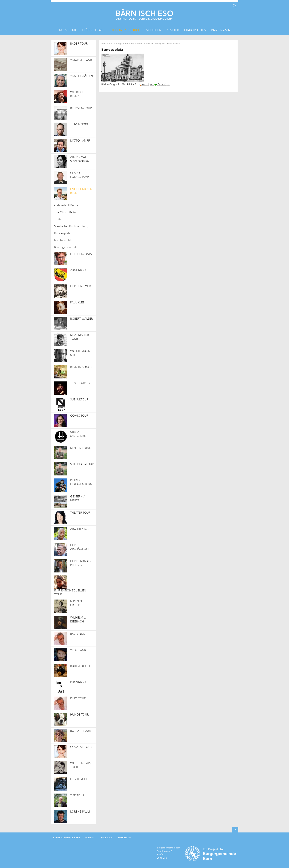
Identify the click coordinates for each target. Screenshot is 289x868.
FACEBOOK (107, 838)
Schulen (154, 30)
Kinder (173, 30)
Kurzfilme (68, 30)
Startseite (106, 44)
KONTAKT (90, 838)
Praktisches (195, 30)
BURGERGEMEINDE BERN (66, 838)
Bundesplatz (159, 44)
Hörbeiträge (94, 30)
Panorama (220, 30)
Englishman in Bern (140, 44)
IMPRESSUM (125, 838)
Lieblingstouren (126, 30)
